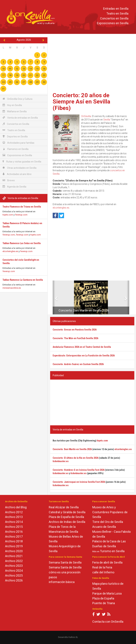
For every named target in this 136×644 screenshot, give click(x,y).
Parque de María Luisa (107, 593)
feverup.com (21, 215)
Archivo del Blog (16, 507)
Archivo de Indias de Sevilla (67, 522)
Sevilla (107, 120)
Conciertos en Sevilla (114, 18)
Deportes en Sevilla (15, 136)
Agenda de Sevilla (14, 187)
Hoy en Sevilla (12, 105)
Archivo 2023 (14, 566)
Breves (9, 180)
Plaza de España (103, 598)
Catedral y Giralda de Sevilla (67, 512)
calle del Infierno (103, 572)
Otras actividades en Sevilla (19, 168)
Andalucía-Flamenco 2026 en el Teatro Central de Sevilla (82, 347)
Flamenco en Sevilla (15, 149)
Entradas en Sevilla (116, 9)
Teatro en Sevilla (117, 13)
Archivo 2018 (14, 541)
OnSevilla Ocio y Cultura (17, 99)
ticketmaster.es (61, 461)
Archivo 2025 (14, 575)
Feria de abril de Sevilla (107, 562)
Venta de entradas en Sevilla (20, 118)
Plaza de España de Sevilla (66, 517)
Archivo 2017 (14, 537)
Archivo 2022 (14, 561)
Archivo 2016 (14, 532)
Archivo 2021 (14, 556)
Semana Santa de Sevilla (65, 562)
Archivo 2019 (14, 546)
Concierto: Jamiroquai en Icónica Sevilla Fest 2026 (79, 482)
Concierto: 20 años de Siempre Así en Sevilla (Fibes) (81, 102)
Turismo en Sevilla (112, 551)
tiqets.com (8, 215)
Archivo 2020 (14, 551)
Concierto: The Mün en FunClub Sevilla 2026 (75, 338)
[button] (54, 297)
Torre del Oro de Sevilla (108, 522)
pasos (53, 577)
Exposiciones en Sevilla (113, 23)
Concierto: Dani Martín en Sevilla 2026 (84, 310)
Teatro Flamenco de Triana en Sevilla (22, 207)
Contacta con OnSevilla (108, 622)
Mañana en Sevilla (15, 111)
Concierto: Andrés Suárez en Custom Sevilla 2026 (78, 364)
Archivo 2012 (14, 512)
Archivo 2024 (14, 571)
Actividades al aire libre (17, 174)
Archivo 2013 (14, 517)
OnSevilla (86, 116)
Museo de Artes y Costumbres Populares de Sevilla (110, 512)
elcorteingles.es (10, 251)
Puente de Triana (104, 603)
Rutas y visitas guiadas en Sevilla (22, 162)
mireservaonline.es (12, 288)
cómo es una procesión (65, 572)
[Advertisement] (92, 64)
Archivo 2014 (14, 522)
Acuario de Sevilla (104, 527)
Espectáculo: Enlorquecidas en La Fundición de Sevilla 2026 (84, 356)
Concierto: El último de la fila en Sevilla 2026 (76, 458)
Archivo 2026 (14, 580)
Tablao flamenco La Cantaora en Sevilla (23, 280)
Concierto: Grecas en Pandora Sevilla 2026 (75, 330)
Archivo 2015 (14, 527)
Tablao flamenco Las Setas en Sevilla (22, 243)
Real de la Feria (102, 567)
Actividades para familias (18, 143)
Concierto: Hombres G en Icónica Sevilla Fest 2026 (79, 470)
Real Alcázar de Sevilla (64, 507)
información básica (62, 582)
